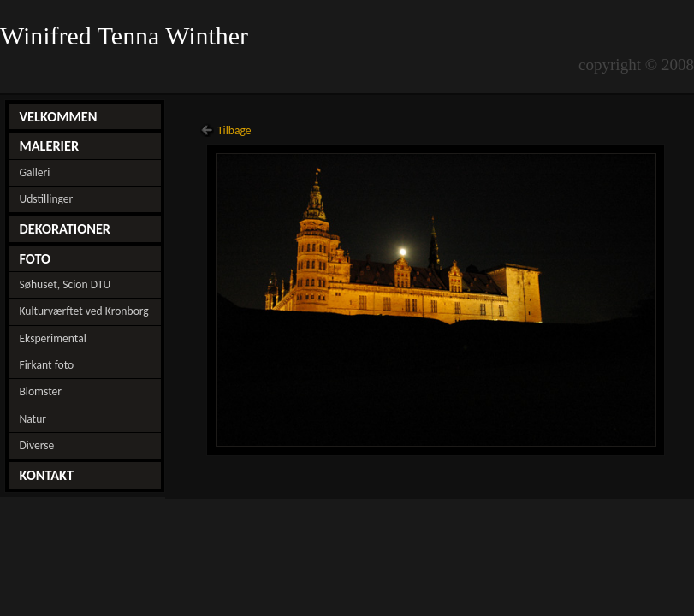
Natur (33, 419)
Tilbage (234, 130)
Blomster (40, 391)
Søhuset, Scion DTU (65, 284)
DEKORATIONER (65, 228)
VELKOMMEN (58, 116)
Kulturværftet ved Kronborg (83, 311)
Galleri (34, 172)
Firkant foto (46, 365)
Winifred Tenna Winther (128, 36)
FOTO (35, 258)
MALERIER (49, 145)
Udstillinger (46, 199)
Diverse (36, 445)
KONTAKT (46, 475)
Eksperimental (52, 338)
